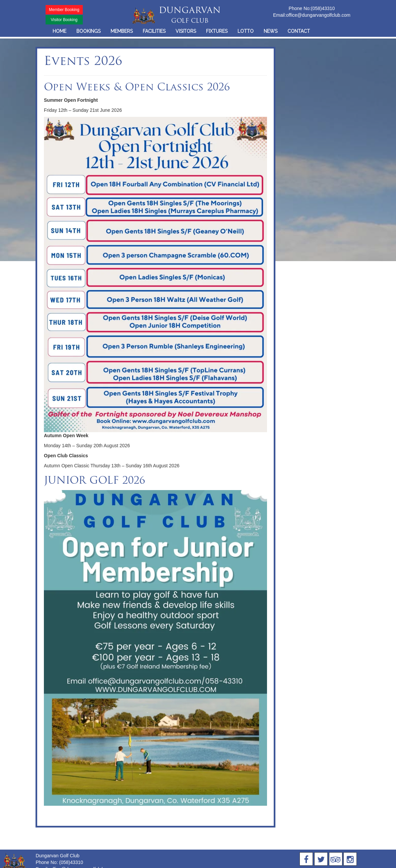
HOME (59, 31)
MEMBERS (122, 31)
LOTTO (246, 31)
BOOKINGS (88, 31)
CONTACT (299, 31)
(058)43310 (323, 8)
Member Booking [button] (64, 10)
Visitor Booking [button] (64, 20)
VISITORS (186, 31)
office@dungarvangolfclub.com (318, 15)
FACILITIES (154, 31)
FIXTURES (217, 31)
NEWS (271, 31)
